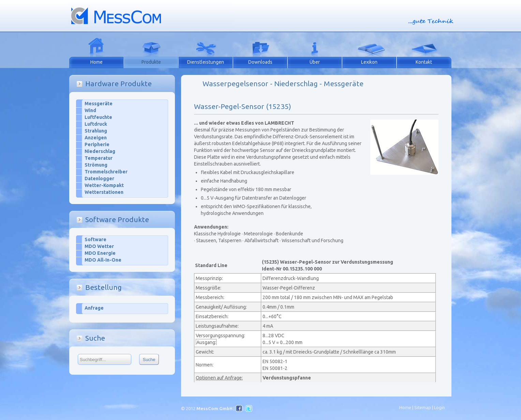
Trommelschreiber (106, 172)
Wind (90, 110)
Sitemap (423, 407)
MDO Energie (100, 253)
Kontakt (424, 62)
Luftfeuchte (98, 117)
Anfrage (94, 308)
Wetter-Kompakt (104, 185)
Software (95, 239)
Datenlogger (99, 178)
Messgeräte (99, 104)
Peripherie (97, 144)
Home (96, 62)
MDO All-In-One (103, 260)
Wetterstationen (104, 192)
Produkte (151, 62)
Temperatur (99, 158)
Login (440, 407)
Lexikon (369, 62)
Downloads (260, 62)
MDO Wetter (99, 246)
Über (315, 62)
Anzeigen (96, 138)
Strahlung (96, 131)
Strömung (96, 165)
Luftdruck (96, 124)
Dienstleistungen (206, 62)
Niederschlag (100, 151)
